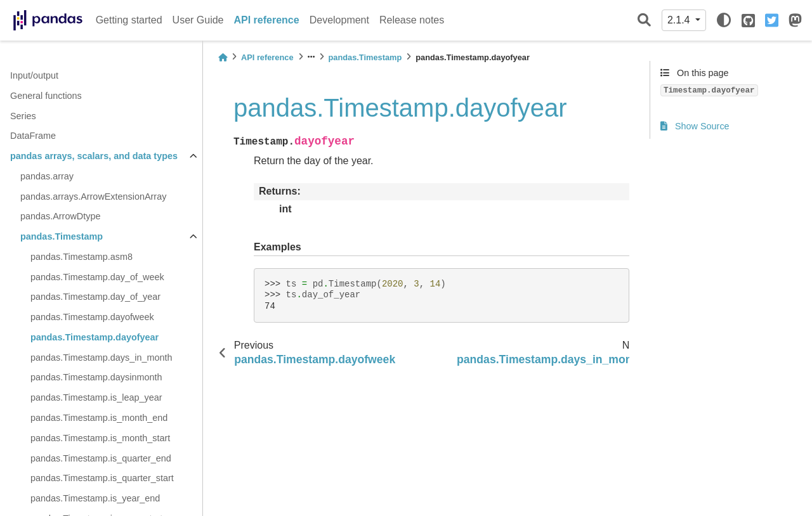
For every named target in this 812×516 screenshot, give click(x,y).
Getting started (129, 20)
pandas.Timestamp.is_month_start (100, 438)
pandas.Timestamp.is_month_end (99, 418)
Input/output (34, 75)
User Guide (198, 20)
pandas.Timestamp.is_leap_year (96, 397)
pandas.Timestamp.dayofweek (92, 317)
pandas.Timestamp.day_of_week (97, 277)
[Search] (644, 21)
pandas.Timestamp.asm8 (82, 257)
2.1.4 (680, 20)
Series (23, 116)
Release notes (412, 20)
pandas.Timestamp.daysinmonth (96, 377)
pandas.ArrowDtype (60, 216)
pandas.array (47, 176)
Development (339, 20)
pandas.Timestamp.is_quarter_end (101, 458)
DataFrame (33, 136)
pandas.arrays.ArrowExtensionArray (93, 197)
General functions (46, 96)
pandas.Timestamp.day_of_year (95, 297)
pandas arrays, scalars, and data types (94, 156)
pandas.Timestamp (62, 236)
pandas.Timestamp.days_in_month (101, 358)
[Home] (223, 57)
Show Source (695, 126)
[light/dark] (724, 20)
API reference (267, 20)
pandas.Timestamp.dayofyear (95, 337)
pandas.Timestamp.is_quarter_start (102, 478)
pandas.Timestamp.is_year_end (95, 498)
